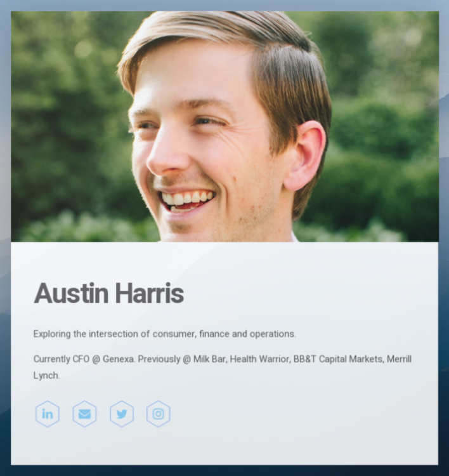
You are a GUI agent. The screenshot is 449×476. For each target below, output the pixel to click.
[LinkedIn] (48, 414)
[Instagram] (159, 414)
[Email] (85, 414)
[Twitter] (122, 414)
